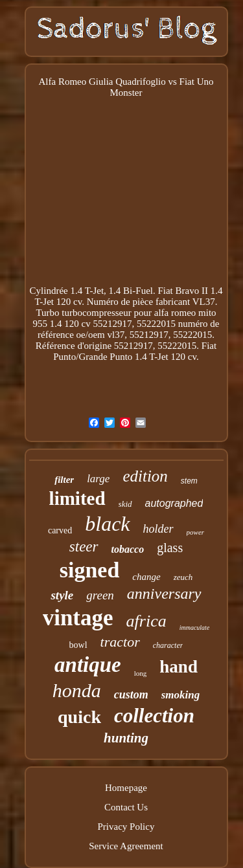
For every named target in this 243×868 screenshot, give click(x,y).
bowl (78, 645)
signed (90, 570)
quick (79, 717)
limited (77, 498)
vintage (78, 618)
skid (125, 504)
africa (146, 621)
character (168, 645)
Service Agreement (126, 846)
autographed (174, 503)
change (146, 577)
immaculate (195, 628)
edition (145, 476)
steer (84, 547)
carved (60, 530)
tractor (120, 642)
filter (64, 480)
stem (189, 481)
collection (154, 716)
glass (170, 548)
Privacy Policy (126, 827)
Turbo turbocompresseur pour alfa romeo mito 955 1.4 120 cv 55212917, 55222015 (125, 318)
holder (158, 529)
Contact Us (126, 807)
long (141, 673)
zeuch (183, 577)
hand (179, 667)
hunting (126, 738)
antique (88, 665)
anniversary (164, 594)
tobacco (128, 549)
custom (131, 695)
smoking (181, 695)
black (107, 524)
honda (77, 690)
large (98, 479)
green (100, 595)
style (62, 595)
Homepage (126, 788)
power (196, 532)
